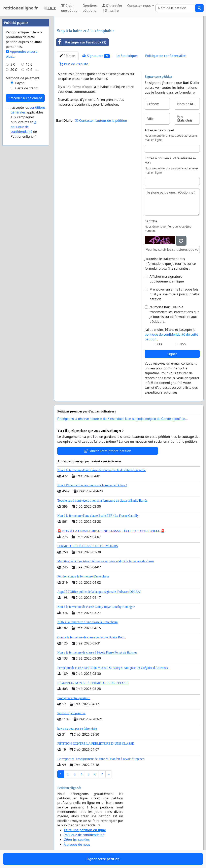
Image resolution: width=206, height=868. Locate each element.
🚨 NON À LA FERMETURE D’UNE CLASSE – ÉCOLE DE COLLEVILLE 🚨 (111, 531)
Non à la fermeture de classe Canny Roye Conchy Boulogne (96, 607)
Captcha (151, 221)
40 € (29, 70)
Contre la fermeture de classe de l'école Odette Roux (91, 637)
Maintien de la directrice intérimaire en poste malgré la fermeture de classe (106, 561)
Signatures (96, 56)
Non (182, 344)
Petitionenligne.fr (20, 8)
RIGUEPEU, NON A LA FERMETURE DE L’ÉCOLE (93, 683)
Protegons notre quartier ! (74, 698)
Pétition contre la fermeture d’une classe (83, 576)
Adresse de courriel (159, 130)
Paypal (20, 83)
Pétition (67, 56)
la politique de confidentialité (24, 127)
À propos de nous (77, 844)
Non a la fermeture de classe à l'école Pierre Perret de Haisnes (97, 652)
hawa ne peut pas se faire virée (77, 728)
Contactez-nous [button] (139, 6)
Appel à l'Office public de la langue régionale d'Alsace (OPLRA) (99, 592)
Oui (160, 344)
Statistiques (128, 56)
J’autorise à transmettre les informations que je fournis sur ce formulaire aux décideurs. (174, 314)
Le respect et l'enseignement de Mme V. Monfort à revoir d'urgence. (101, 759)
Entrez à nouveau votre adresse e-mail (170, 161)
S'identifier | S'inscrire (112, 8)
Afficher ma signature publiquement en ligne (167, 279)
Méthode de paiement (23, 78)
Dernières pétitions (90, 8)
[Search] (175, 8)
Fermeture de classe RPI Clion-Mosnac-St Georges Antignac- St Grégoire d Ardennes (113, 668)
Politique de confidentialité (165, 56)
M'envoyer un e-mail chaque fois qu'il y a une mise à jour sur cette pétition (174, 294)
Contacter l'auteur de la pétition (101, 121)
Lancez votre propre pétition (108, 451)
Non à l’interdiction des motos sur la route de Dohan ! (92, 485)
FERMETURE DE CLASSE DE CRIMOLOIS (88, 546)
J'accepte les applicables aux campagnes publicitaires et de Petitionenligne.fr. (28, 122)
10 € (29, 64)
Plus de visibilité (74, 64)
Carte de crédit (26, 88)
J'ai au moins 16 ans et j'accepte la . (171, 334)
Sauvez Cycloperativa (71, 713)
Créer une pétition (70, 8)
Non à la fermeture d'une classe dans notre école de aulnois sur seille (101, 470)
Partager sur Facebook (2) (81, 42)
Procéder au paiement (25, 98)
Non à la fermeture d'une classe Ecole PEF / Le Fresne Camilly (98, 516)
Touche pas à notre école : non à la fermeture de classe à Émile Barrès (102, 500)
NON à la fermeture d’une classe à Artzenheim (88, 622)
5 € (13, 64)
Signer (172, 354)
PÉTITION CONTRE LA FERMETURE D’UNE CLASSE (96, 744)
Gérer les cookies (77, 840)
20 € (14, 70)
